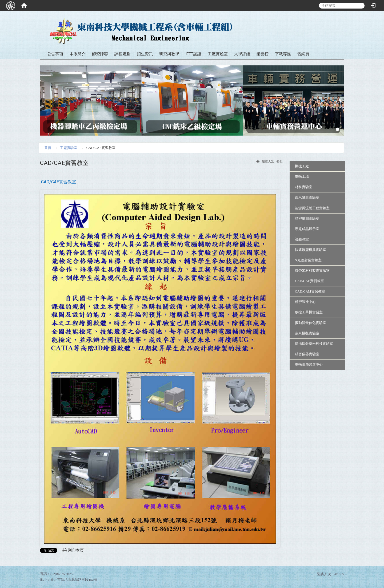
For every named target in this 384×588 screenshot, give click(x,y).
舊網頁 (303, 54)
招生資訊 (145, 54)
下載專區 (283, 54)
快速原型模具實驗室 (311, 250)
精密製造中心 (305, 302)
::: (338, 21)
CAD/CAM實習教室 (310, 291)
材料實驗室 (304, 187)
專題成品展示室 (307, 229)
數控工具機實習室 (309, 312)
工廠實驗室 (218, 54)
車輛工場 (302, 177)
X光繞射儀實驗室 (308, 260)
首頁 (48, 148)
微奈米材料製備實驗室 (312, 271)
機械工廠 (302, 166)
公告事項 (55, 54)
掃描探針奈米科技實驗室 (314, 344)
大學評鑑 (242, 54)
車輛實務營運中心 (309, 364)
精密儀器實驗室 (307, 354)
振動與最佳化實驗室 (311, 323)
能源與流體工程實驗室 (312, 208)
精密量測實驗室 (307, 218)
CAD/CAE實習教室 (309, 281)
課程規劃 (122, 54)
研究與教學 (169, 54)
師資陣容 (100, 54)
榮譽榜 (263, 54)
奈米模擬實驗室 (307, 333)
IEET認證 (193, 54)
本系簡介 (78, 54)
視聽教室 (302, 239)
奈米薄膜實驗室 (307, 197)
